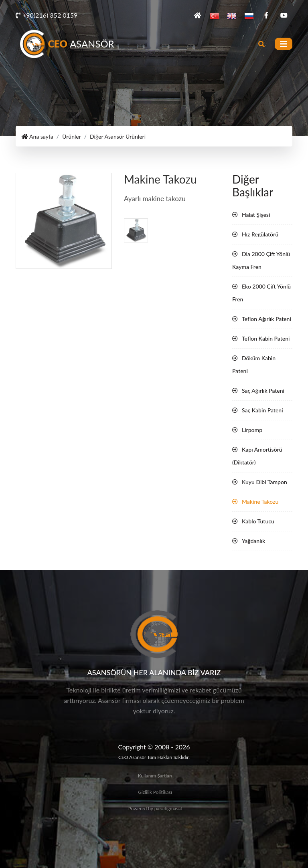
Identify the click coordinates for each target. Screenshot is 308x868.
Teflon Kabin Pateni (266, 338)
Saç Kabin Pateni (262, 410)
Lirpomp (252, 430)
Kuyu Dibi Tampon (264, 482)
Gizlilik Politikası (155, 792)
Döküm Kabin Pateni (254, 364)
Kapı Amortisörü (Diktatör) (257, 456)
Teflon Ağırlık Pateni (266, 319)
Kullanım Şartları (155, 776)
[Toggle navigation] (284, 44)
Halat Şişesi (256, 215)
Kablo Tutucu (258, 521)
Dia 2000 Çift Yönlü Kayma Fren (261, 260)
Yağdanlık (253, 541)
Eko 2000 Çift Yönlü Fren (261, 293)
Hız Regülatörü (260, 234)
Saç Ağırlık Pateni (263, 391)
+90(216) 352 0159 (47, 15)
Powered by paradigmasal (155, 808)
